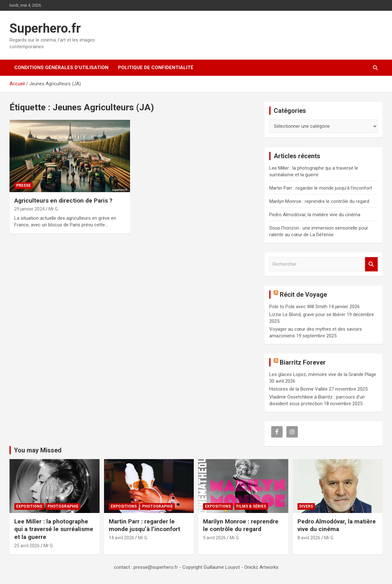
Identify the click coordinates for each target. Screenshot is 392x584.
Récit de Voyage (303, 295)
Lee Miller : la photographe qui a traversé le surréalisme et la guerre (54, 529)
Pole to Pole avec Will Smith (298, 307)
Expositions (29, 506)
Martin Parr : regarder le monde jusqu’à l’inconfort (321, 188)
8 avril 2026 (309, 538)
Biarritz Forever (303, 362)
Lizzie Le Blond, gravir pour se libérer (307, 315)
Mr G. (54, 209)
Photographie (63, 506)
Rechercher (371, 264)
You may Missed (38, 450)
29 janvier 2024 (29, 209)
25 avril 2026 (27, 546)
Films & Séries (251, 506)
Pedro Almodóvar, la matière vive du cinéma (315, 215)
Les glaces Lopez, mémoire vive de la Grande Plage (323, 374)
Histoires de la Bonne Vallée (298, 389)
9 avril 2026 (214, 538)
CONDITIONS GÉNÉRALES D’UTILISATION (61, 68)
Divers (306, 506)
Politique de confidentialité (156, 68)
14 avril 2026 (121, 538)
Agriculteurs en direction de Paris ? (63, 201)
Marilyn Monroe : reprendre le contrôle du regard (319, 201)
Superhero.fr (45, 28)
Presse (23, 185)
